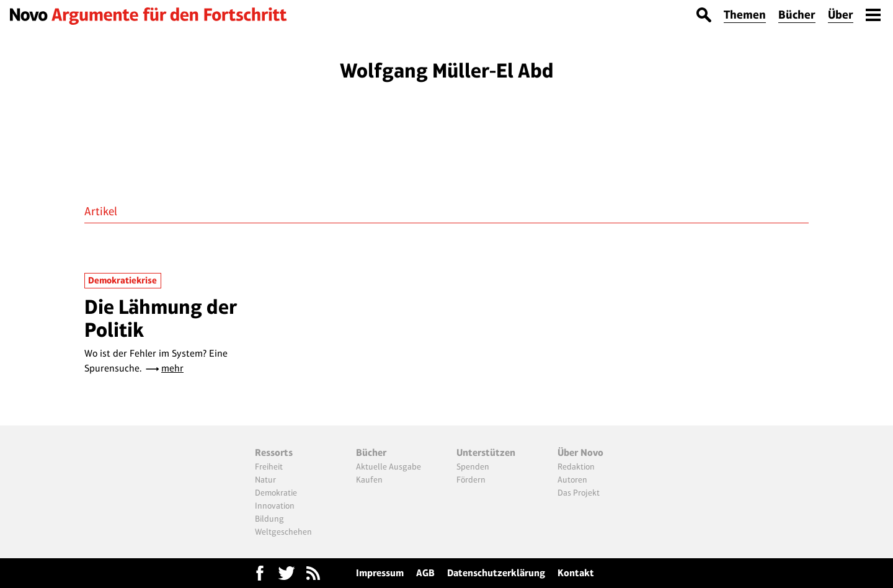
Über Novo (580, 452)
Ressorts (274, 452)
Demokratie (276, 492)
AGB (425, 573)
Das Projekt (579, 492)
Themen (745, 15)
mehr (172, 368)
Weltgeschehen (283, 532)
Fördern (471, 479)
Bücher (797, 15)
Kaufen (369, 479)
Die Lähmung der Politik (161, 318)
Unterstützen (486, 452)
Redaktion (576, 466)
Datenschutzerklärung (496, 573)
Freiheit (269, 466)
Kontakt (576, 573)
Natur (265, 479)
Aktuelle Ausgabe (389, 466)
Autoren (572, 479)
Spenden (473, 466)
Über (841, 15)
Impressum (380, 573)
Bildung (269, 519)
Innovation (275, 506)
